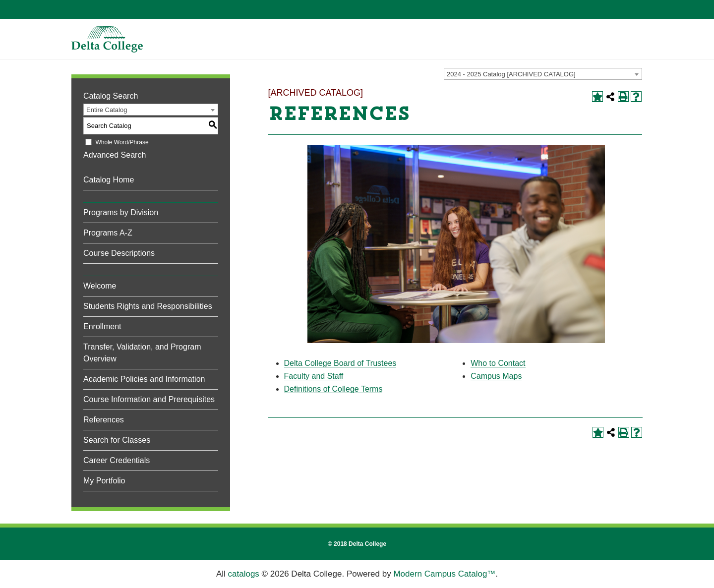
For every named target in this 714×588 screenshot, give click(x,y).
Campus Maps (496, 376)
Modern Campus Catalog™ (444, 574)
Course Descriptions (119, 253)
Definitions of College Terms (333, 389)
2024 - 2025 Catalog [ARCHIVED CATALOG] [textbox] (511, 74)
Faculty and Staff (314, 376)
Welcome (100, 286)
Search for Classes (117, 440)
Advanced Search (115, 155)
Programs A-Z (108, 233)
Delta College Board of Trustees (340, 363)
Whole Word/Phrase (122, 142)
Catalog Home (109, 180)
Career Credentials (117, 460)
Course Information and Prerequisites (149, 399)
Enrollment (102, 326)
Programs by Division (121, 212)
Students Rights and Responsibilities (148, 306)
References (104, 420)
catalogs (244, 574)
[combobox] (543, 74)
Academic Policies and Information (144, 379)
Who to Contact (498, 363)
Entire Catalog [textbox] (107, 110)
